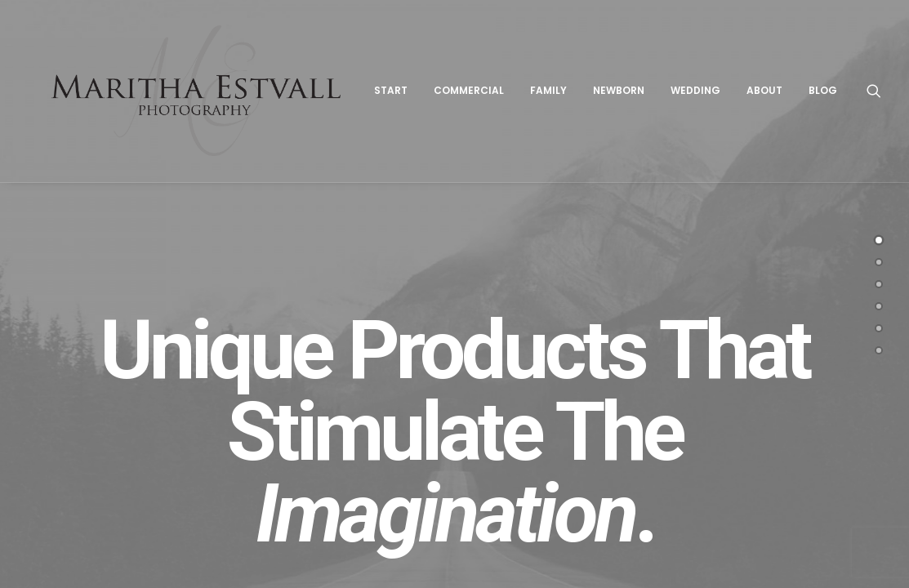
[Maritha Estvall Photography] (201, 96)
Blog (832, 95)
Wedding (704, 95)
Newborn (628, 95)
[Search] (883, 96)
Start (400, 95)
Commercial (478, 95)
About (773, 95)
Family (557, 95)
